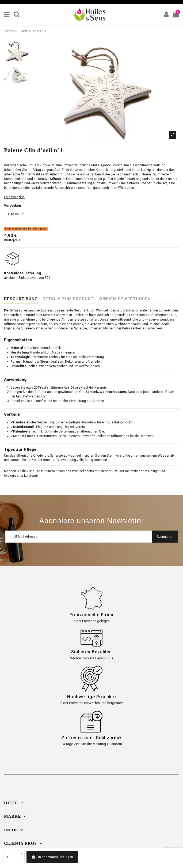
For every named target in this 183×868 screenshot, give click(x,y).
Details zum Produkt (68, 299)
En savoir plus (14, 197)
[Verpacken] (15, 214)
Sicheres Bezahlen (91, 652)
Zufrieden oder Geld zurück (91, 738)
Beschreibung (21, 299)
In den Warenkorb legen (52, 857)
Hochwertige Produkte (91, 697)
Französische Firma (91, 615)
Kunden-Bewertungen (125, 299)
